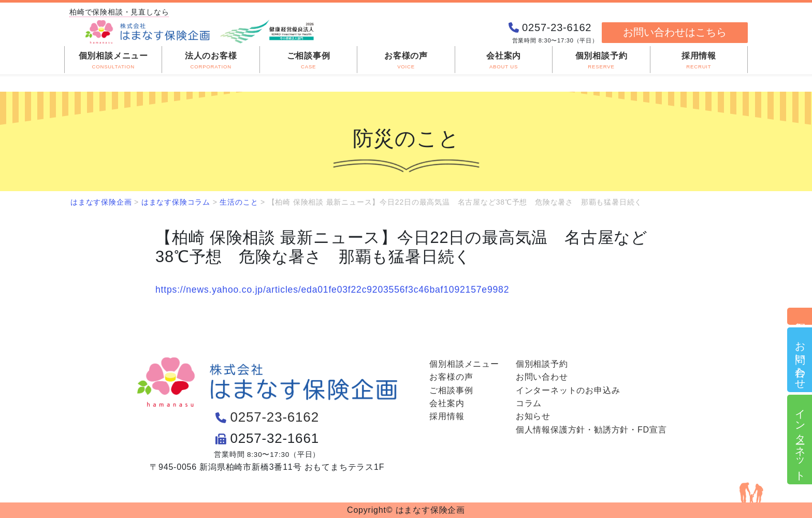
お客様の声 (451, 377)
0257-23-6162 (274, 417)
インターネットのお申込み (568, 390)
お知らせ (533, 416)
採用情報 (447, 416)
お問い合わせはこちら (675, 32)
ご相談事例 (451, 390)
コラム (529, 403)
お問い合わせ (800, 360)
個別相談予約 (800, 316)
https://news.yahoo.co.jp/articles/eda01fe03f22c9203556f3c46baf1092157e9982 (332, 290)
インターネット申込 (800, 440)
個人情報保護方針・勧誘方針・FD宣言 (591, 430)
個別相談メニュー (464, 364)
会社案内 (447, 403)
